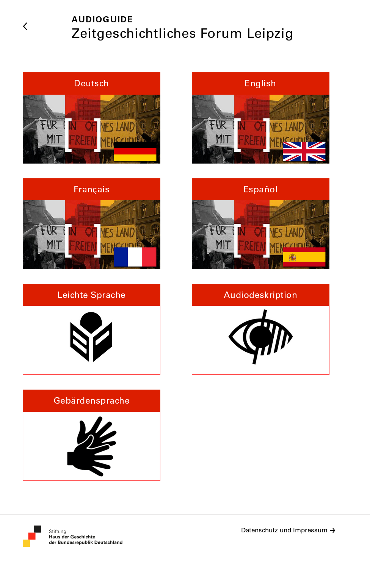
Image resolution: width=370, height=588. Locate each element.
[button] (92, 119)
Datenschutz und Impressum (284, 530)
